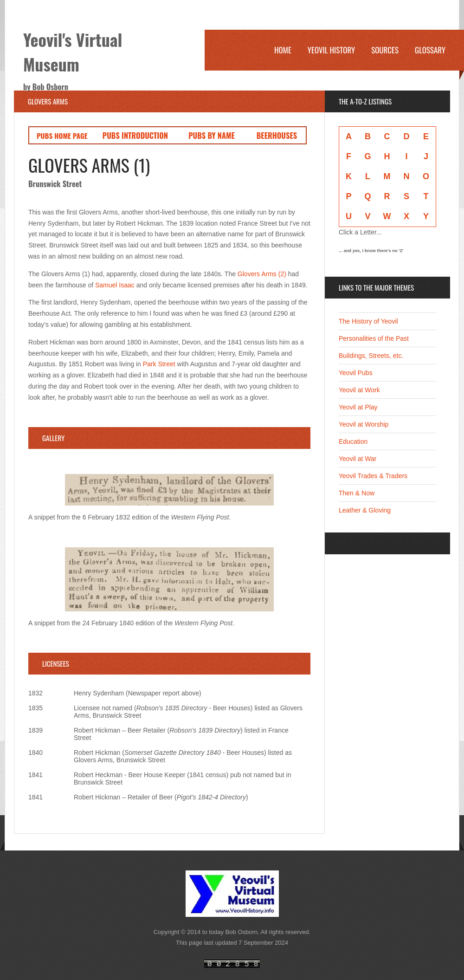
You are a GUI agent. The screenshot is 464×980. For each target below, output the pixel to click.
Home (283, 50)
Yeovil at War (358, 459)
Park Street (159, 364)
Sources (385, 50)
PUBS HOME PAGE (62, 136)
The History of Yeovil (368, 321)
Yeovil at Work (359, 390)
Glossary (430, 50)
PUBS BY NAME (212, 135)
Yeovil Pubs (356, 373)
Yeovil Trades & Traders (373, 476)
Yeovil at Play (358, 407)
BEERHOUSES (277, 135)
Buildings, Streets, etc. (371, 356)
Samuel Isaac (115, 285)
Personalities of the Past (374, 338)
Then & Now (357, 493)
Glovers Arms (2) (263, 274)
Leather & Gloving (365, 510)
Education (353, 441)
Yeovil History (331, 50)
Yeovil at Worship (364, 424)
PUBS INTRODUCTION (135, 135)
